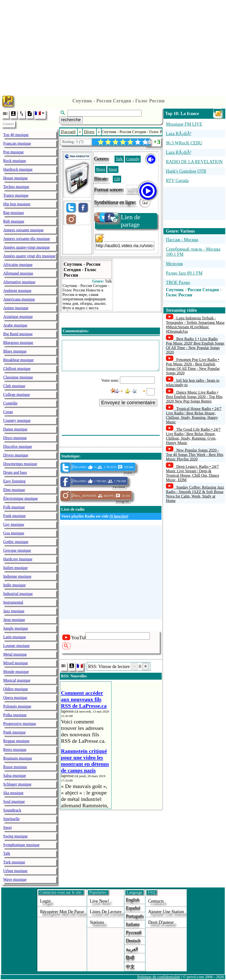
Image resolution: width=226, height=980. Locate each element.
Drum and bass (15, 472)
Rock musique (15, 161)
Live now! (99, 901)
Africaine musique (18, 265)
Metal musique (15, 654)
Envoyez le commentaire (128, 403)
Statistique (70, 456)
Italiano (133, 924)
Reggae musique (16, 741)
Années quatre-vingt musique (26, 247)
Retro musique (15, 750)
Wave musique (15, 879)
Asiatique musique (18, 317)
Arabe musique (15, 325)
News (101, 169)
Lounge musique (16, 646)
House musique (15, 178)
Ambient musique (17, 291)
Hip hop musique (17, 204)
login (45, 901)
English (133, 900)
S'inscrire (119, 516)
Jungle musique (16, 628)
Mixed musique (16, 663)
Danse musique (15, 429)
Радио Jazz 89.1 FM (184, 273)
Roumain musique (18, 758)
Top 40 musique (16, 135)
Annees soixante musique (23, 230)
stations (97, 922)
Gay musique (14, 524)
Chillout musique (17, 369)
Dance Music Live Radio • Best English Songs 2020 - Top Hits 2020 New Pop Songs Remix (194, 397)
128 (117, 179)
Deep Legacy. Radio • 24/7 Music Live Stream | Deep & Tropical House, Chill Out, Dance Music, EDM (192, 473)
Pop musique (13, 152)
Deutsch (133, 941)
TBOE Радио (178, 283)
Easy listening (14, 481)
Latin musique (15, 637)
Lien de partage (118, 221)
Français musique (17, 143)
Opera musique (15, 698)
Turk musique (14, 862)
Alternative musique (19, 282)
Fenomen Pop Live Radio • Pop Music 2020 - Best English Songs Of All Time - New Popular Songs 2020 (193, 366)
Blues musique (15, 351)
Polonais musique (17, 706)
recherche (71, 120)
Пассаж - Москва (182, 240)
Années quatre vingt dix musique (29, 256)
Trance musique (16, 195)
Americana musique (19, 299)
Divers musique (16, 455)
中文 (130, 967)
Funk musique (14, 516)
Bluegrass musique (18, 343)
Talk (7, 853)
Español (133, 908)
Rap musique (14, 213)
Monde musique (16, 672)
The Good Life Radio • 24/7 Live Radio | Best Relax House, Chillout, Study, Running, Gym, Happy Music (193, 436)
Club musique (14, 386)
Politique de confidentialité (159, 977)
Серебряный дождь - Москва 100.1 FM (193, 252)
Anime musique (16, 308)
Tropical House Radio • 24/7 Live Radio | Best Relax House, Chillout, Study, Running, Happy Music (194, 415)
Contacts (156, 901)
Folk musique (14, 507)
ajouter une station (166, 912)
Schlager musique (17, 784)
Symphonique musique (21, 845)
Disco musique (15, 438)
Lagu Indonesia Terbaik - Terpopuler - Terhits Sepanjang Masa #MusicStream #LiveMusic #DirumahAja (195, 325)
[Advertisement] (113, 46)
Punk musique (14, 732)
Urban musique (15, 871)
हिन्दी (130, 958)
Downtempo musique (20, 464)
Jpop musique (14, 620)
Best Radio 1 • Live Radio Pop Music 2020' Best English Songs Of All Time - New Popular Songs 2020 (195, 346)
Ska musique (13, 793)
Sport (8, 827)
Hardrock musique (18, 169)
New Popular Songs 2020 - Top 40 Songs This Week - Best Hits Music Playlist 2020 (195, 455)
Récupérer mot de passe (62, 912)
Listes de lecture (106, 912)
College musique (17, 394)
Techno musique (16, 187)
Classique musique (18, 377)
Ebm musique (14, 490)
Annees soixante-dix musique (27, 239)
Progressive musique (20, 724)
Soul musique (14, 801)
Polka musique (15, 715)
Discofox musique (18, 446)
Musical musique (17, 680)
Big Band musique (18, 334)
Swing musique (15, 836)
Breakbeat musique (18, 360)
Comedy (133, 159)
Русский (134, 932)
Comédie (10, 403)
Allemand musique (18, 273)
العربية (132, 949)
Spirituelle (11, 819)
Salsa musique (15, 776)
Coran (8, 412)
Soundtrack (12, 810)
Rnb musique (14, 221)
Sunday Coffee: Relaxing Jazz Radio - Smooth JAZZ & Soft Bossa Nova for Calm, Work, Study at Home (195, 494)
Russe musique (15, 767)
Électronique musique (21, 498)
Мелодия (174, 264)
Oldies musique (16, 689)
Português (135, 916)
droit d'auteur (161, 922)
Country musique (17, 420)
